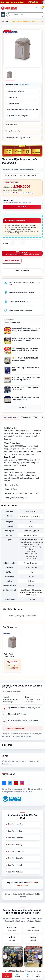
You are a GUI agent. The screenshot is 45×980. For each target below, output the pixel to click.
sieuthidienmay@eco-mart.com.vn (26, 720)
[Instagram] (22, 783)
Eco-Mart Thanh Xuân (16, 851)
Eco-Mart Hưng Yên (15, 858)
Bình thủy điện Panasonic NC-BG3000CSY (9, 655)
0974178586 (22, 207)
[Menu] (3, 15)
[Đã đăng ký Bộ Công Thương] (11, 799)
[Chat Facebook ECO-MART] (17, 975)
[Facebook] (4, 783)
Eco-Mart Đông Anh (15, 824)
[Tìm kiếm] (9, 15)
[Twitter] (10, 783)
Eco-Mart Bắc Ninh (15, 865)
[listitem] (13, 957)
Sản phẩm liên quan (12, 609)
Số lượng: (6, 244)
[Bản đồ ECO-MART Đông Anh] (38, 975)
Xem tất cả (22, 407)
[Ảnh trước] (5, 957)
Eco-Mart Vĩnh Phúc (16, 838)
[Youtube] (16, 783)
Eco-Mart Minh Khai (16, 872)
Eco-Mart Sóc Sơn (15, 831)
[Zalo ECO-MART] (28, 975)
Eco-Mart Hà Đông (15, 845)
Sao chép (35, 517)
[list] (22, 957)
